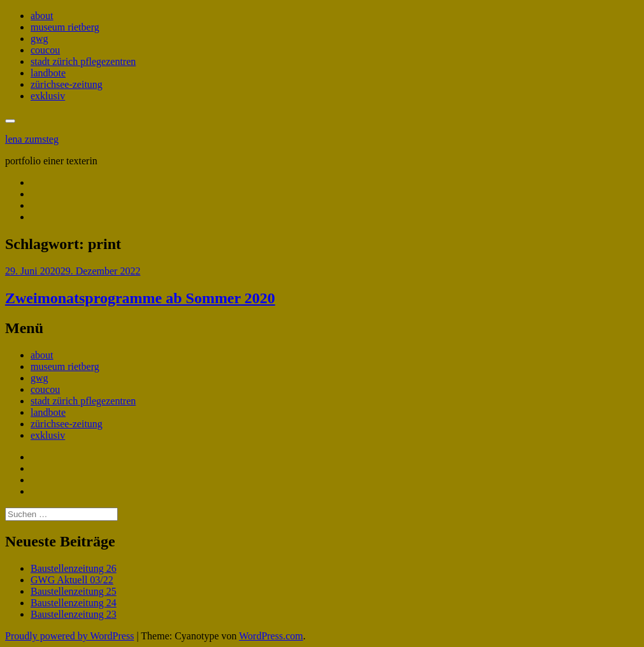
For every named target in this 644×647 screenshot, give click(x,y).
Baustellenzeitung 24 (74, 603)
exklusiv (48, 96)
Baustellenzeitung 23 (74, 614)
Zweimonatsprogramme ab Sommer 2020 (140, 298)
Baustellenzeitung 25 (74, 591)
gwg (39, 39)
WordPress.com (271, 636)
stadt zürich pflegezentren (83, 61)
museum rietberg (65, 27)
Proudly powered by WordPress (69, 636)
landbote (48, 73)
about (42, 16)
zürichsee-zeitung (67, 84)
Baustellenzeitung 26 (74, 568)
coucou (45, 50)
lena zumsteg (32, 139)
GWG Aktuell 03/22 (72, 580)
